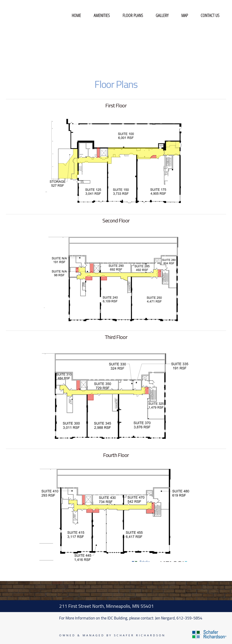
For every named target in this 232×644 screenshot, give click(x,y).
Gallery (162, 15)
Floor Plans (133, 15)
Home (76, 15)
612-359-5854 (189, 618)
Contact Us (210, 15)
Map (185, 15)
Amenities (102, 15)
